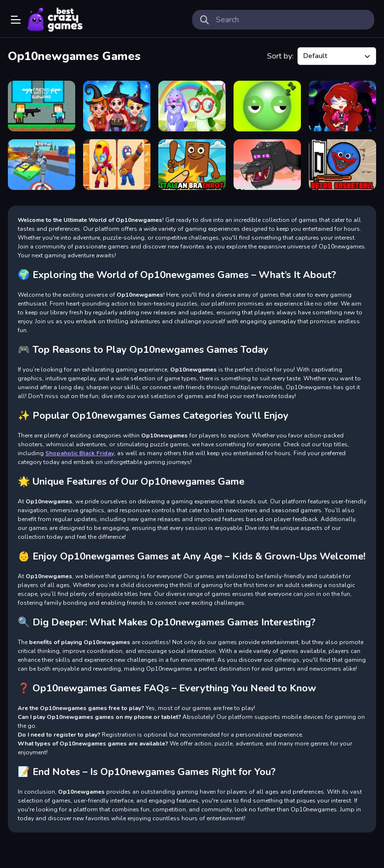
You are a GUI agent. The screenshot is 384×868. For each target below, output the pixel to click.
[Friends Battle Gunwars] (42, 106)
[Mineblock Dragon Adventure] (267, 165)
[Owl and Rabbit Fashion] (192, 106)
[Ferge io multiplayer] (42, 165)
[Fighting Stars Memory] (117, 165)
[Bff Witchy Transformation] (117, 106)
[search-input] (291, 20)
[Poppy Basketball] (342, 165)
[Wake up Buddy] (267, 106)
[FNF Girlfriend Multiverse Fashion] (342, 106)
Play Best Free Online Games (55, 20)
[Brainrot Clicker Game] (192, 165)
